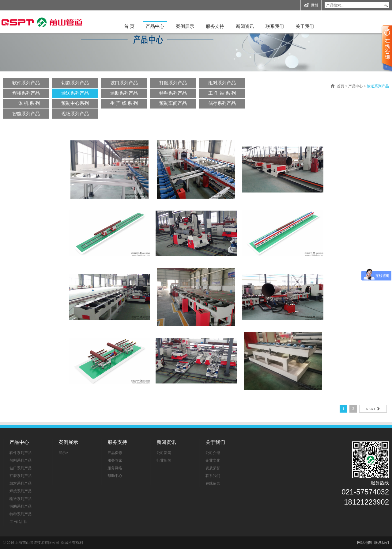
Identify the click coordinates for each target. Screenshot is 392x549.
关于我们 (305, 26)
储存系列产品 (222, 103)
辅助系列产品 (124, 93)
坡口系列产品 (124, 83)
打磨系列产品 (173, 83)
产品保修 (115, 453)
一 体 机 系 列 (26, 103)
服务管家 (115, 460)
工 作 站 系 (18, 522)
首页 (341, 86)
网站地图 (364, 543)
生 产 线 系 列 (124, 103)
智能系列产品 (26, 114)
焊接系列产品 (26, 93)
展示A (64, 453)
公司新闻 (164, 453)
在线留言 (213, 483)
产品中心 (155, 26)
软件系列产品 (26, 83)
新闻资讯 (245, 26)
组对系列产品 (222, 83)
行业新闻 (164, 460)
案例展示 (185, 26)
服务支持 (215, 26)
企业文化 (213, 460)
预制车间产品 (173, 103)
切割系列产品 (75, 83)
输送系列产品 (75, 93)
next (373, 409)
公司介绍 (213, 453)
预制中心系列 (75, 103)
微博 (311, 5)
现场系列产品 (75, 114)
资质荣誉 (213, 468)
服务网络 (115, 468)
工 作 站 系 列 (222, 93)
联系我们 (275, 26)
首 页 (129, 26)
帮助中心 (115, 476)
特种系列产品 (173, 93)
